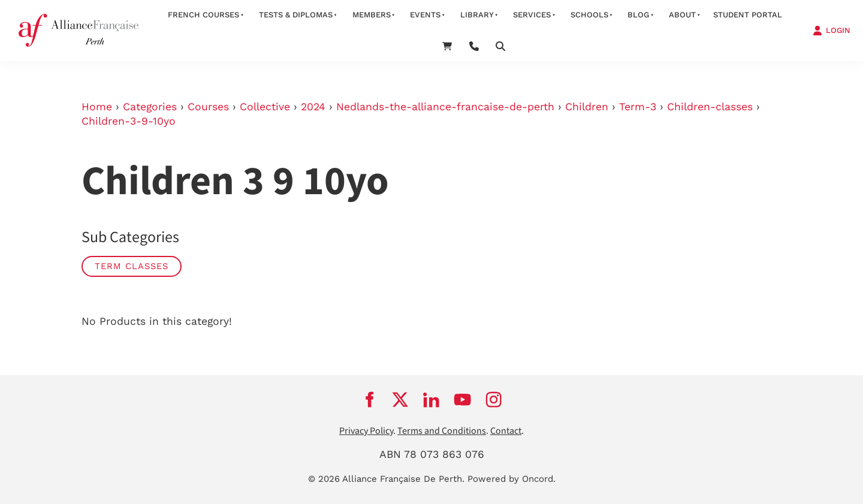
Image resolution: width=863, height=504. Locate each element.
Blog (638, 15)
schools (589, 15)
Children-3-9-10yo (129, 121)
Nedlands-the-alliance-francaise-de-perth (445, 107)
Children (587, 107)
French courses (203, 15)
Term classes (132, 266)
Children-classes (710, 107)
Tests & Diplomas (296, 15)
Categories (150, 107)
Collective (265, 107)
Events (425, 15)
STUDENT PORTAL (748, 15)
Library (477, 15)
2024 (313, 107)
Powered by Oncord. (512, 479)
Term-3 (638, 107)
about (682, 15)
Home (97, 107)
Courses (208, 107)
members (372, 15)
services (532, 15)
